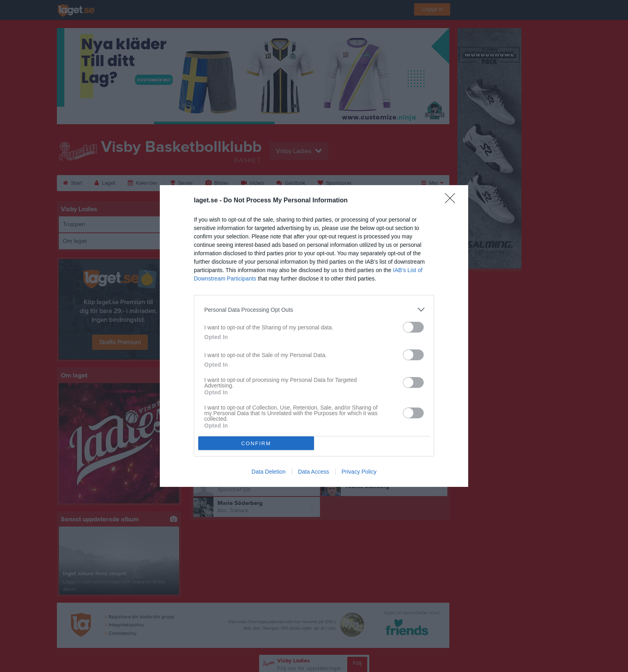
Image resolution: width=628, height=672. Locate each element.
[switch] (413, 327)
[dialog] (314, 336)
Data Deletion (269, 472)
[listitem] (314, 310)
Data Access (314, 472)
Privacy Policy (359, 472)
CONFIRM (256, 443)
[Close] (453, 201)
